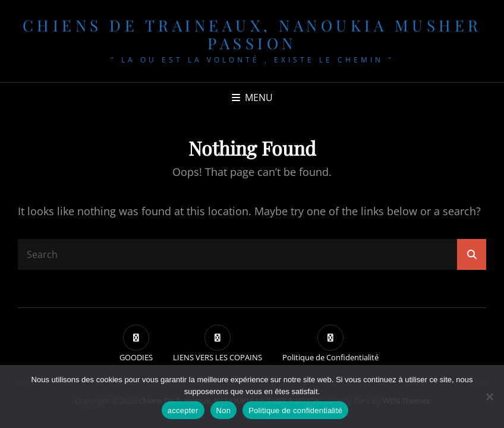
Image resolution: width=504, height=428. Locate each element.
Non (224, 410)
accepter (183, 410)
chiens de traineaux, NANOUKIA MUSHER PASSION (252, 34)
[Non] (489, 396)
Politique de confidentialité (295, 410)
